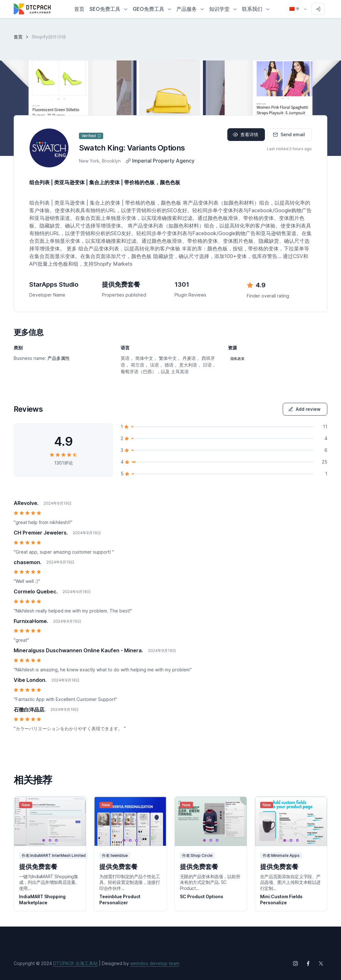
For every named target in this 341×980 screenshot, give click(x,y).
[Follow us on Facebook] (308, 963)
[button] (109, 9)
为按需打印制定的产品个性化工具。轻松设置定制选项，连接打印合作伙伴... (130, 882)
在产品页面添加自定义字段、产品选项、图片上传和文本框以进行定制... (290, 882)
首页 (18, 37)
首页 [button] (79, 9)
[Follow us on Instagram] (295, 963)
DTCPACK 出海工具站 (75, 963)
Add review (304, 409)
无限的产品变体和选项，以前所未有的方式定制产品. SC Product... (210, 882)
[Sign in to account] (318, 9)
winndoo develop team (155, 963)
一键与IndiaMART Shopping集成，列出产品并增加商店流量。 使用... (49, 882)
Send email (289, 134)
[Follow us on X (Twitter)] (321, 963)
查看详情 (245, 134)
